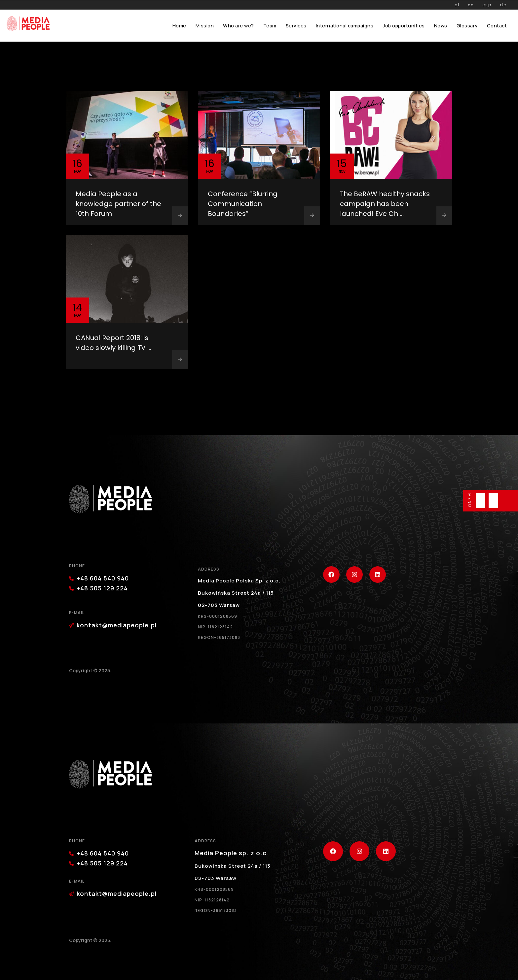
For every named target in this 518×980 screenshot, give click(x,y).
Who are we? (239, 26)
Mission (205, 26)
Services (296, 26)
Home (179, 26)
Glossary (467, 26)
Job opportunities (404, 26)
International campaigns (345, 26)
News (441, 26)
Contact (497, 26)
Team (270, 26)
